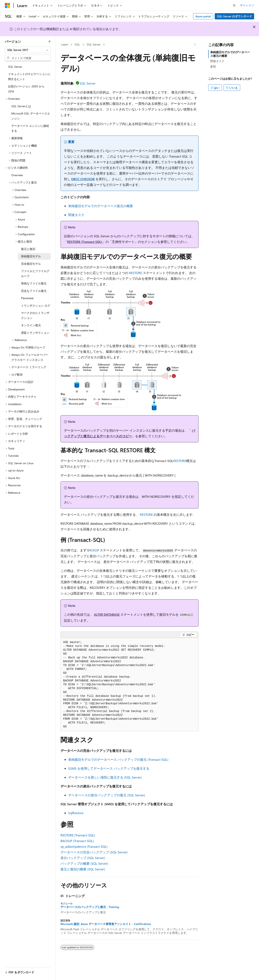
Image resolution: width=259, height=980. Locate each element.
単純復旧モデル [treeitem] (31, 256)
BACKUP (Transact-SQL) (77, 841)
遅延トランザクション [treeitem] (35, 333)
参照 (213, 66)
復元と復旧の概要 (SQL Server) (83, 869)
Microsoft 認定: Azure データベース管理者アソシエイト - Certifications (106, 924)
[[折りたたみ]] (50, 41)
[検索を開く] (234, 5)
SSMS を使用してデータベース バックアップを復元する (109, 768)
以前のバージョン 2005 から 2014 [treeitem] (26, 89)
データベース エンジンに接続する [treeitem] (30, 128)
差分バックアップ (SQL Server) (83, 858)
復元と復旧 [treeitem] (28, 249)
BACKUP (93, 550)
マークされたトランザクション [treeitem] (35, 315)
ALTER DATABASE (107, 614)
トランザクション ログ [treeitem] (36, 306)
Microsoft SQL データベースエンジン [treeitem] (31, 116)
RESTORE (136, 273)
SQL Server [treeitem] (15, 67)
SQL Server (94, 44)
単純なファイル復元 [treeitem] (34, 283)
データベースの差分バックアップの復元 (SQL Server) (107, 795)
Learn (65, 44)
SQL (77, 44)
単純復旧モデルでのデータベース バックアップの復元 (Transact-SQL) (118, 759)
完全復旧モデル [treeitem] (31, 264)
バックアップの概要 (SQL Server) (84, 863)
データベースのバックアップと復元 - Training (90, 907)
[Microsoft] (7, 5)
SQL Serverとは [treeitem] (21, 106)
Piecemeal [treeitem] (27, 298)
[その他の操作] (195, 45)
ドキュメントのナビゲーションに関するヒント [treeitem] (29, 76)
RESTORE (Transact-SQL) (85, 242)
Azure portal (203, 16)
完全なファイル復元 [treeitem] (34, 291)
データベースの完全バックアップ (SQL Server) (94, 852)
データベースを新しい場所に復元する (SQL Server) (105, 777)
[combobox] (28, 50)
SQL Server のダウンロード (235, 16)
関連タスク (76, 215)
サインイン (247, 5)
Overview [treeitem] (17, 175)
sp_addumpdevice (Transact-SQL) (84, 846)
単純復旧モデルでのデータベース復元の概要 (101, 206)
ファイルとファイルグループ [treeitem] (35, 273)
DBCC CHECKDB (83, 179)
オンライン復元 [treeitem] (31, 325)
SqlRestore (76, 813)
